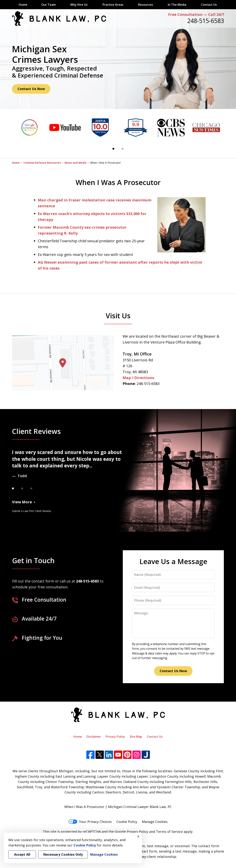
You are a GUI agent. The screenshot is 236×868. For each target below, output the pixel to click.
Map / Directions (138, 378)
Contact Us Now (31, 89)
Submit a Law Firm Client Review (31, 511)
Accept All (22, 854)
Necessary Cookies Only (63, 854)
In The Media (177, 5)
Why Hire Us (79, 5)
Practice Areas (113, 5)
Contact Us (209, 5)
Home (23, 5)
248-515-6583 (206, 21)
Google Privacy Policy (131, 832)
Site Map (136, 737)
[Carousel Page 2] (123, 149)
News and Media (76, 163)
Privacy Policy (115, 737)
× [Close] (138, 836)
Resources (146, 5)
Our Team (48, 5)
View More (22, 502)
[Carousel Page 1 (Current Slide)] (113, 149)
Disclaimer (94, 737)
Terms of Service (169, 832)
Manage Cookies (155, 822)
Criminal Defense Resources (42, 163)
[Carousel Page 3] (35, 488)
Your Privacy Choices (90, 822)
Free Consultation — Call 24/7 (196, 14)
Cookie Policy (127, 822)
